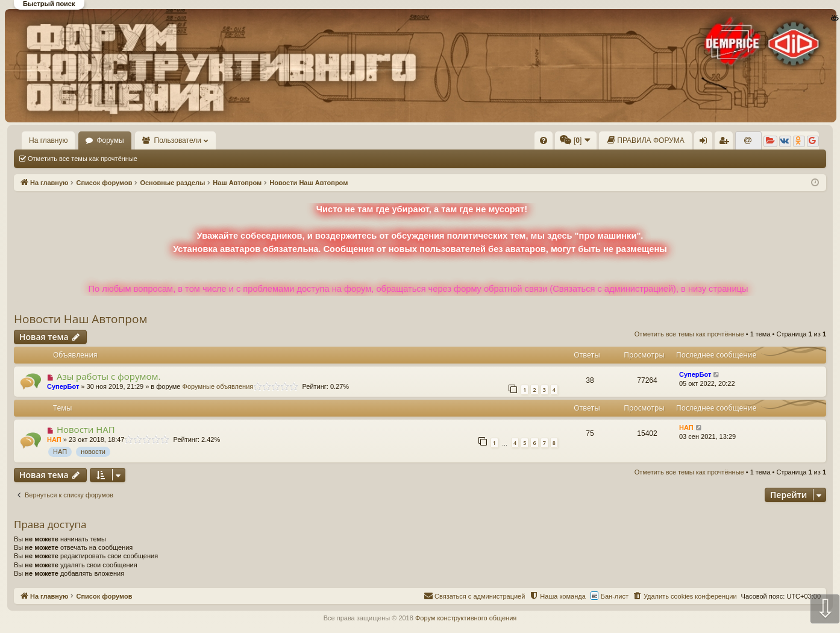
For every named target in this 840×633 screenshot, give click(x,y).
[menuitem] (544, 140)
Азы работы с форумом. (109, 376)
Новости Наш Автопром (80, 319)
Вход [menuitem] (706, 143)
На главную (48, 140)
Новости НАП (86, 429)
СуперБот (63, 386)
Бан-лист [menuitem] (615, 596)
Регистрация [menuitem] (726, 143)
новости (93, 452)
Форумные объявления (218, 386)
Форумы (110, 140)
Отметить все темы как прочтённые (83, 159)
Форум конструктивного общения (466, 618)
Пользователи (178, 140)
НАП (54, 439)
